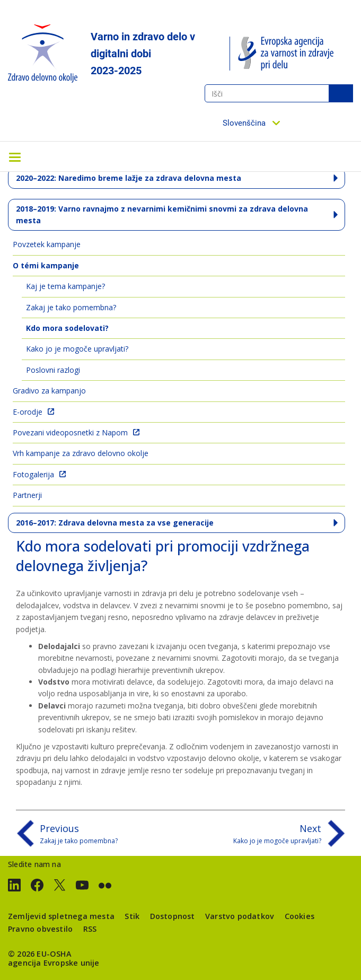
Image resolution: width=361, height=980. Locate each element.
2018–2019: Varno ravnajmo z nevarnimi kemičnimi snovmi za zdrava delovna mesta (162, 215)
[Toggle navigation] (15, 156)
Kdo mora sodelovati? (67, 328)
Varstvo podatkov (240, 916)
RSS (90, 929)
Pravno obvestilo (40, 929)
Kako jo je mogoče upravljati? (77, 349)
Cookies (300, 916)
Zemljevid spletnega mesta (61, 916)
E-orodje (28, 412)
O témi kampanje (46, 265)
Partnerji (27, 495)
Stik (132, 916)
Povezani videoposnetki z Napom (70, 432)
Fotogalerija (33, 474)
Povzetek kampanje (47, 244)
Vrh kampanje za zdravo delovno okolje (81, 453)
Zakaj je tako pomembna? (71, 307)
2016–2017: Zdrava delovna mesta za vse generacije (115, 523)
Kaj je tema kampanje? (65, 286)
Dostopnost (173, 916)
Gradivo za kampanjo (49, 391)
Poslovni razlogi (53, 370)
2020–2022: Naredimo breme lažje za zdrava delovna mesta (129, 178)
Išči (341, 93)
